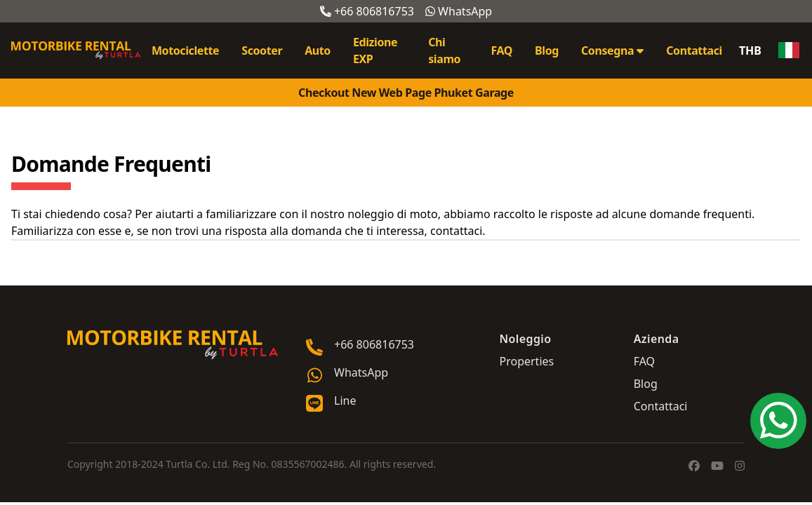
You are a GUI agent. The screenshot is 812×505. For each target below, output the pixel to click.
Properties (526, 361)
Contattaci (694, 50)
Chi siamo (444, 50)
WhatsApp (459, 11)
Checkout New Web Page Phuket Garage (406, 93)
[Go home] (173, 345)
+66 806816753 (367, 11)
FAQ (501, 50)
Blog (547, 50)
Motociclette (185, 50)
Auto (318, 50)
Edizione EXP (375, 50)
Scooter (262, 50)
